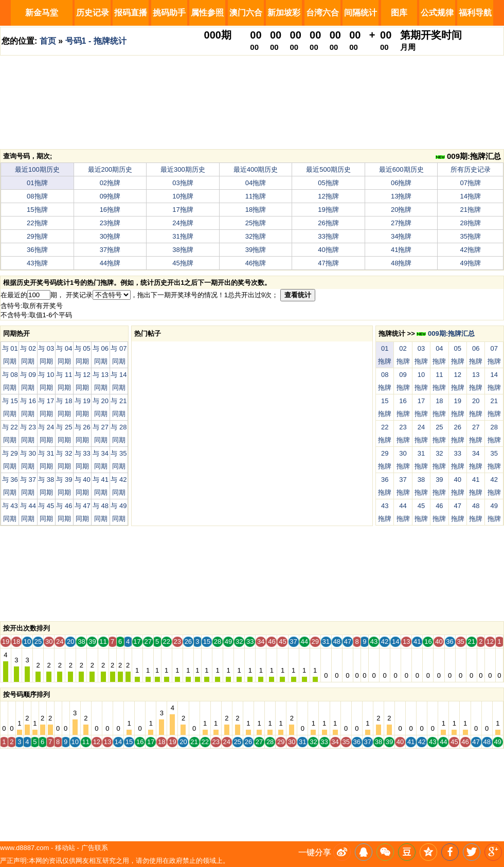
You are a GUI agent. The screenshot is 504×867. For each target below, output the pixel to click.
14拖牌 (471, 196)
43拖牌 (37, 263)
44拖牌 (110, 263)
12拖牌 (328, 196)
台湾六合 (322, 13)
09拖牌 (110, 196)
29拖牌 (37, 236)
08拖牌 (37, 196)
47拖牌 (328, 263)
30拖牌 (110, 236)
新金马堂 (42, 13)
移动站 (65, 848)
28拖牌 (471, 223)
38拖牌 (183, 250)
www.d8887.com (24, 848)
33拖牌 (328, 236)
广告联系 (95, 848)
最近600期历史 (401, 169)
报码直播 (131, 13)
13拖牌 (401, 196)
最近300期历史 (183, 169)
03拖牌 (183, 183)
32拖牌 (256, 236)
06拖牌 (401, 183)
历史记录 (93, 13)
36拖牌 (37, 250)
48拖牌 (401, 263)
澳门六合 (246, 13)
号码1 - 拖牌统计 (96, 41)
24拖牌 (183, 223)
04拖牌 (256, 183)
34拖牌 (401, 236)
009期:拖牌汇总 (468, 156)
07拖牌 (471, 183)
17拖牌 (183, 210)
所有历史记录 (471, 169)
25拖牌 (256, 223)
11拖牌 (256, 196)
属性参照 (207, 13)
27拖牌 (401, 223)
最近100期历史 (37, 169)
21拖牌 (471, 210)
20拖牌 (401, 210)
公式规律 (437, 13)
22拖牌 (37, 223)
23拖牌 (110, 223)
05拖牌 (328, 183)
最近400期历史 (256, 169)
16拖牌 (110, 210)
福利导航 (475, 13)
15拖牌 (37, 210)
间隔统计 (361, 13)
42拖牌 (471, 250)
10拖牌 (183, 196)
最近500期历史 (328, 169)
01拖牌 (37, 183)
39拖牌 (256, 250)
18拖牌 (256, 210)
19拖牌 (328, 210)
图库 (399, 13)
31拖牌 (183, 236)
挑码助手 (169, 13)
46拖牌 (256, 263)
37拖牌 (110, 250)
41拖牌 (401, 250)
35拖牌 (471, 236)
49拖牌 (471, 263)
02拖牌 (110, 183)
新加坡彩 (284, 13)
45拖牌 (183, 263)
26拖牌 (328, 223)
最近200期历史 (110, 169)
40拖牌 (328, 250)
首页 (48, 41)
